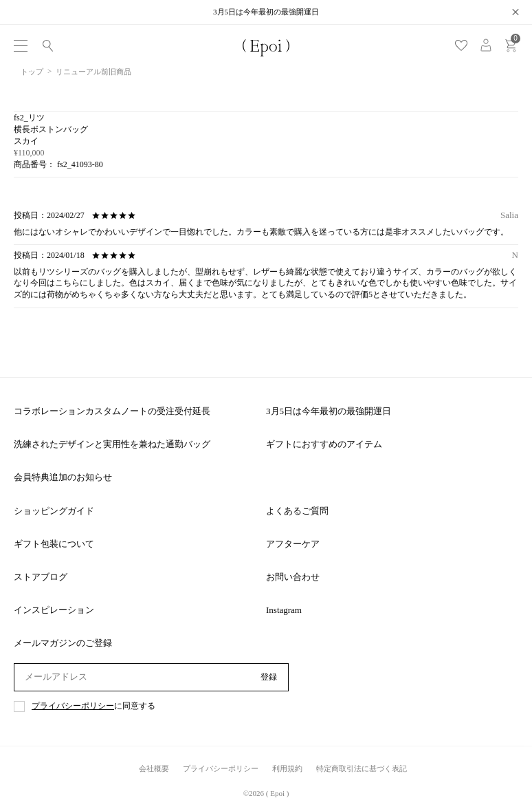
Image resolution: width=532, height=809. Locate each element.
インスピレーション (54, 610)
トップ (32, 72)
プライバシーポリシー (73, 706)
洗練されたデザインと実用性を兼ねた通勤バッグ (112, 444)
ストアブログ (41, 577)
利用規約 (287, 768)
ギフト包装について (54, 544)
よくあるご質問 (297, 511)
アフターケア (293, 544)
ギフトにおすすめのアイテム (324, 444)
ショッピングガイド (54, 511)
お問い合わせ (293, 577)
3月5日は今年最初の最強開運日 (329, 411)
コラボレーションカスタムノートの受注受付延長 (112, 411)
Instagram (284, 610)
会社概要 (154, 768)
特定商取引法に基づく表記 (362, 768)
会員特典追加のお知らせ (63, 477)
